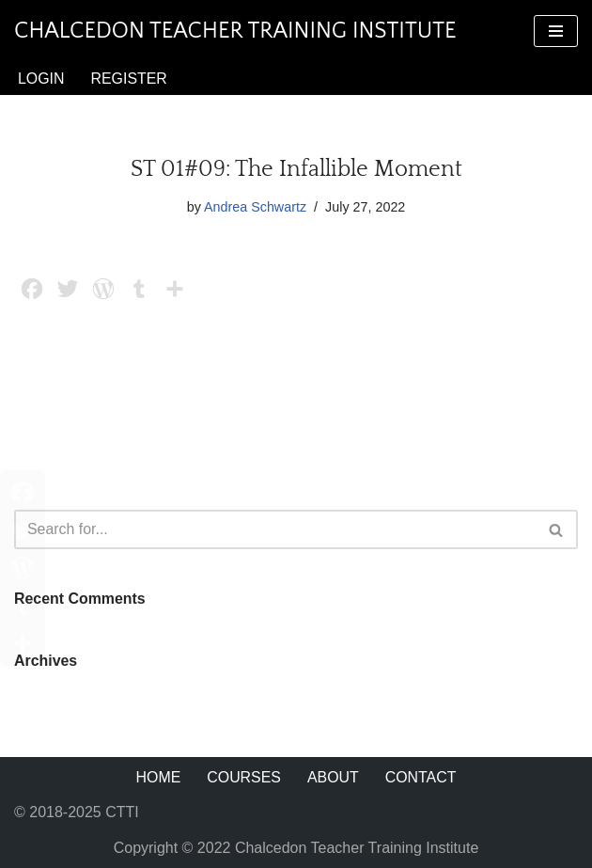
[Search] (275, 529)
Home (158, 778)
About (333, 778)
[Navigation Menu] (556, 31)
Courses (244, 778)
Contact (421, 778)
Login (41, 79)
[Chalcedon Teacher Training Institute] (235, 31)
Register (130, 79)
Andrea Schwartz (256, 207)
